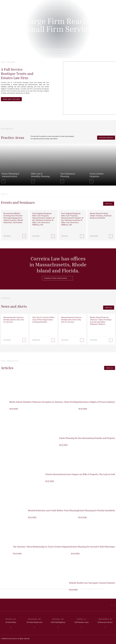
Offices (94, 5)
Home (25, 5)
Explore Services (106, 138)
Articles (86, 5)
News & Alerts (75, 5)
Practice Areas (47, 5)
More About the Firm (11, 99)
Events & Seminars (61, 5)
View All (109, 204)
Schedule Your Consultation (56, 278)
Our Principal (35, 5)
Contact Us (108, 5)
